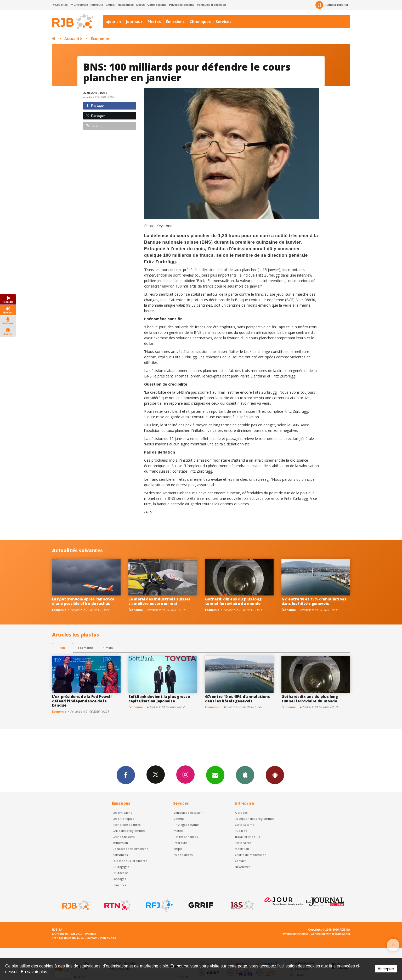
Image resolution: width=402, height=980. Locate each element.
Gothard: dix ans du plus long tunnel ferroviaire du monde (233, 601)
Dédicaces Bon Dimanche (130, 849)
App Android (275, 775)
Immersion (120, 843)
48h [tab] (62, 648)
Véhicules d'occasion (211, 5)
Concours (119, 885)
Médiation (242, 849)
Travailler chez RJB (248, 837)
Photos (154, 22)
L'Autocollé (120, 873)
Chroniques (200, 22)
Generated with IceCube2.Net (330, 934)
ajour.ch (113, 22)
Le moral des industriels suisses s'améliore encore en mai (159, 601)
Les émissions (122, 813)
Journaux (134, 22)
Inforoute (97, 5)
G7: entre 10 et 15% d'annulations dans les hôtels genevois (314, 601)
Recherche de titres (126, 825)
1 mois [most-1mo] (108, 648)
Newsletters (215, 775)
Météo (178, 831)
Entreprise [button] (79, 5)
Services (224, 22)
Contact (240, 861)
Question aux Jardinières (130, 861)
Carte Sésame (157, 5)
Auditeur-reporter (332, 5)
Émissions (175, 22)
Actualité (73, 39)
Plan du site (108, 938)
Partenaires (243, 843)
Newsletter (242, 867)
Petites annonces (186, 837)
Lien (93, 126)
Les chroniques (123, 819)
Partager (96, 105)
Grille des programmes (129, 831)
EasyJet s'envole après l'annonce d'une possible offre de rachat (83, 601)
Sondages (119, 879)
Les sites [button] (60, 5)
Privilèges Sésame (182, 5)
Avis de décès (183, 855)
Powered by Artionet (294, 934)
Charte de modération (251, 855)
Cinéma (179, 819)
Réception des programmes (254, 819)
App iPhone (245, 775)
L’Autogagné (121, 867)
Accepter (386, 969)
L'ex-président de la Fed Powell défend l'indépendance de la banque (82, 701)
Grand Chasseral (124, 837)
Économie (100, 39)
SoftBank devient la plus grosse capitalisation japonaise (159, 699)
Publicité (241, 831)
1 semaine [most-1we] (85, 648)
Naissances (126, 5)
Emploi (111, 5)
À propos (241, 813)
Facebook (126, 775)
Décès (140, 5)
